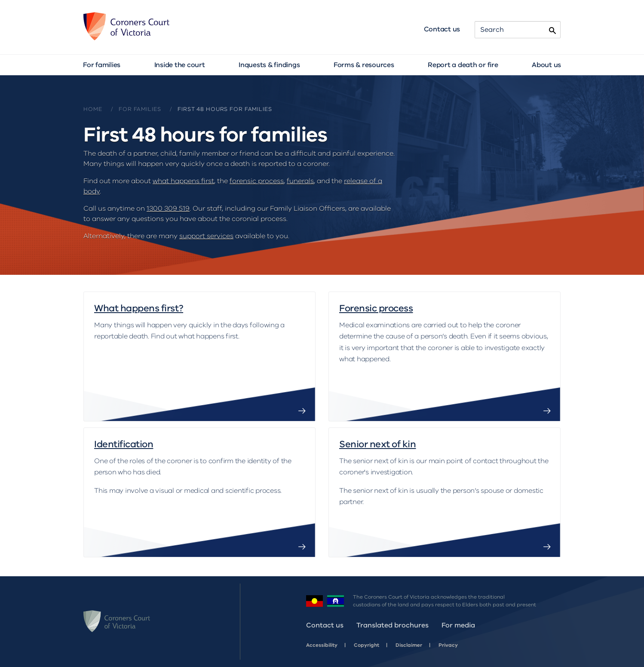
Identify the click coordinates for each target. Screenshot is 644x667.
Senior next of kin (378, 444)
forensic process (257, 181)
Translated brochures (393, 625)
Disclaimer (409, 645)
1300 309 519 (168, 209)
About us (546, 65)
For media (458, 625)
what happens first (183, 181)
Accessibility (322, 645)
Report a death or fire (463, 65)
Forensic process (376, 309)
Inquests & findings (269, 65)
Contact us (442, 29)
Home (93, 109)
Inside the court (180, 65)
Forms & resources (364, 65)
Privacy (448, 645)
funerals (300, 181)
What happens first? (139, 309)
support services (206, 236)
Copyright (366, 645)
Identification (124, 444)
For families (102, 65)
